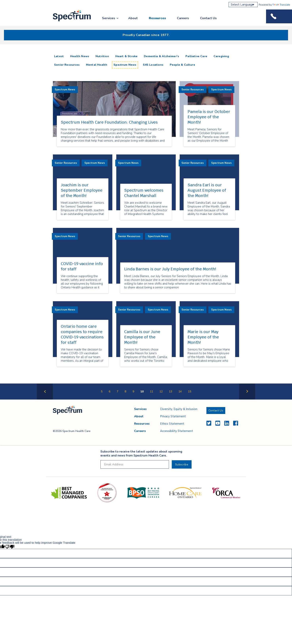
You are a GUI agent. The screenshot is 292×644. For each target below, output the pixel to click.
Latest (60, 56)
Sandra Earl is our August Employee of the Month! (207, 190)
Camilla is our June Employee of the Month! (142, 337)
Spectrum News (125, 65)
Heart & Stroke (126, 56)
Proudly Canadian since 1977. (146, 35)
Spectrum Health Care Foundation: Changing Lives (109, 122)
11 (152, 392)
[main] (146, 226)
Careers (183, 18)
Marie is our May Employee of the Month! (203, 337)
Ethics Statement (172, 424)
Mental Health (97, 65)
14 (180, 392)
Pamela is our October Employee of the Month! (209, 117)
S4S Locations (153, 65)
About (133, 18)
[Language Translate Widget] (243, 5)
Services (109, 18)
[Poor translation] (10, 546)
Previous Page (45, 399)
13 (171, 392)
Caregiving (221, 56)
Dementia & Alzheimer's (161, 56)
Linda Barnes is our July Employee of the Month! (170, 269)
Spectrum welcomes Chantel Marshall (144, 193)
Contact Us (208, 18)
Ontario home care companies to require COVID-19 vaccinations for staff (82, 334)
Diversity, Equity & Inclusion (179, 409)
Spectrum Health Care (68, 21)
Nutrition (102, 56)
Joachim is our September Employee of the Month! (82, 190)
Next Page (247, 399)
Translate (281, 5)
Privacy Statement (173, 416)
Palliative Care (196, 56)
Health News (80, 56)
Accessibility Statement (177, 431)
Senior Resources (67, 65)
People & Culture (182, 65)
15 (190, 392)
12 (161, 392)
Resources (157, 18)
